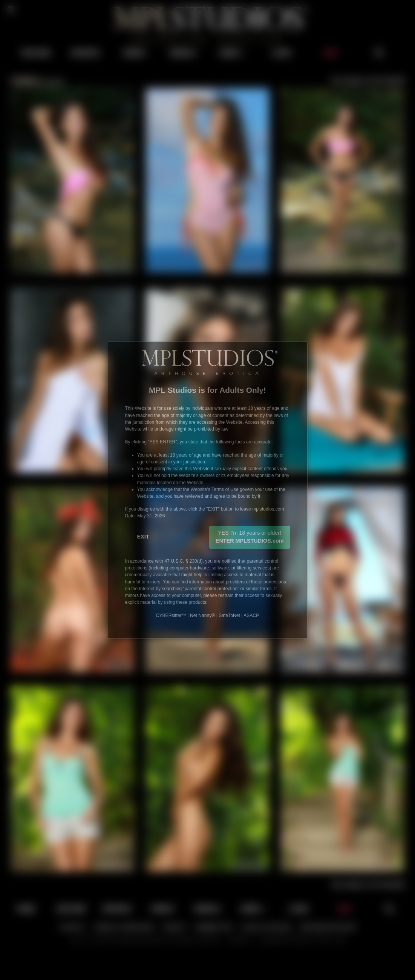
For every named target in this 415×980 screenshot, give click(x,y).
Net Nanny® (202, 615)
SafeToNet (229, 615)
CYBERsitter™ (171, 615)
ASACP (251, 615)
